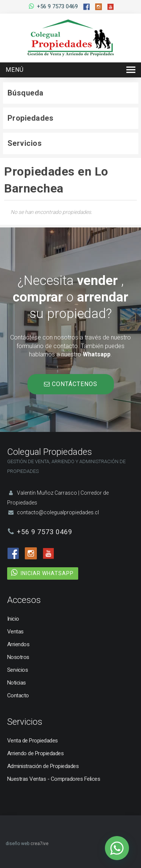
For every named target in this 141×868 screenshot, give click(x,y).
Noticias (17, 683)
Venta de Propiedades (33, 741)
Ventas (15, 632)
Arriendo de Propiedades (36, 753)
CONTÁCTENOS (71, 384)
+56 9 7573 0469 (57, 6)
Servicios (18, 670)
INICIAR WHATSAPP (47, 573)
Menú (15, 70)
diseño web (17, 844)
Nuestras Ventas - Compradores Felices (54, 779)
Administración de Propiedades (43, 766)
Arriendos (18, 644)
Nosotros (18, 657)
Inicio (13, 619)
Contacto (18, 695)
